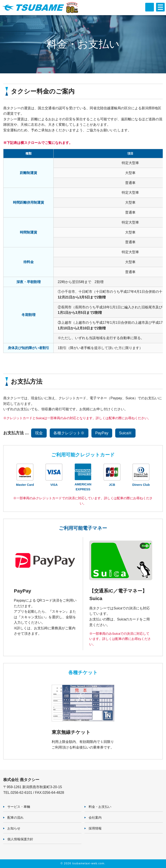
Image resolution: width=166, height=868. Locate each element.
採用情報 (95, 828)
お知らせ (14, 828)
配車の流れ (15, 817)
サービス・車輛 (19, 807)
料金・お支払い (100, 807)
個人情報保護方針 (20, 839)
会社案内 (95, 817)
